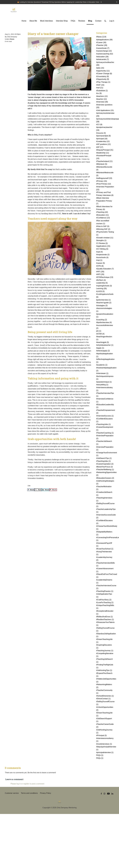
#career (100, 263)
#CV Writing (102, 249)
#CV (99, 125)
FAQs (100, 756)
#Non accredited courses (103, 222)
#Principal (101, 736)
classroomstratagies (104, 310)
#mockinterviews (104, 744)
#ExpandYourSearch (104, 675)
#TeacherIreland (104, 162)
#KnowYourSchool (105, 549)
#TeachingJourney (105, 651)
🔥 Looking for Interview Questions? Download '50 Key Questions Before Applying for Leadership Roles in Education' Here (59, 2)
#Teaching (102, 212)
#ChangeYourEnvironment (105, 454)
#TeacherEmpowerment (105, 412)
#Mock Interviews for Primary (104, 208)
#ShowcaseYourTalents (105, 624)
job (99, 331)
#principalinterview (105, 753)
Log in (112, 21)
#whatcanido (102, 60)
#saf (100, 88)
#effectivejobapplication (105, 361)
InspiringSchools (104, 286)
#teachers (102, 96)
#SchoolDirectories (105, 696)
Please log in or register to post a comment (27, 784)
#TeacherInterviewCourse (105, 587)
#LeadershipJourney (104, 559)
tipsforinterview (103, 300)
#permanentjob (103, 136)
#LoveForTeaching (105, 603)
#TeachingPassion (105, 591)
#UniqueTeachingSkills (105, 607)
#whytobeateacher (105, 345)
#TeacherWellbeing (105, 470)
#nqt (99, 261)
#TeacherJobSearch (104, 443)
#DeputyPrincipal (105, 150)
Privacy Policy (46, 793)
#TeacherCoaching (105, 433)
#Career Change (104, 74)
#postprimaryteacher (104, 129)
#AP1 (100, 272)
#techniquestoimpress (105, 378)
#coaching (102, 320)
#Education (102, 215)
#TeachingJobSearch (104, 661)
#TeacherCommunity (104, 692)
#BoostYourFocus (104, 467)
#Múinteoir (102, 164)
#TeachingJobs (103, 425)
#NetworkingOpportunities (105, 474)
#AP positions (103, 145)
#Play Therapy (103, 82)
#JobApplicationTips (104, 596)
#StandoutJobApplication (105, 635)
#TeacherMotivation (104, 488)
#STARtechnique (105, 277)
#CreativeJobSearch (104, 494)
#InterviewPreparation (105, 437)
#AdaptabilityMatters (104, 534)
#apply (100, 348)
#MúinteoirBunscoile (104, 169)
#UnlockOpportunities (105, 709)
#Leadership (103, 142)
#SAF (100, 85)
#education (102, 57)
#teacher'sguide (104, 303)
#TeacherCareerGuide (105, 726)
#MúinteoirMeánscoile (105, 174)
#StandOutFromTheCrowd (105, 576)
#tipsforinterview (104, 323)
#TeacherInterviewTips (105, 395)
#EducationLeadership (105, 406)
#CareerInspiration (105, 464)
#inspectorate (103, 255)
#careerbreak (103, 48)
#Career (101, 43)
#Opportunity (103, 80)
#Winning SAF (103, 229)
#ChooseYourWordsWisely (105, 528)
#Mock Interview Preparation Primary (104, 201)
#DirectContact (103, 699)
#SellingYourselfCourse (105, 505)
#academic (102, 365)
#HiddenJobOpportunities (105, 681)
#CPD (100, 266)
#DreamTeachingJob (104, 641)
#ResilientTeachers (105, 620)
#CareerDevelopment (105, 429)
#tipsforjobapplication (104, 355)
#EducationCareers (105, 478)
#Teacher (102, 46)
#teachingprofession (104, 338)
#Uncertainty (102, 77)
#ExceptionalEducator (105, 613)
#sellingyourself (104, 179)
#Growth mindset (105, 238)
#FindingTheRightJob (105, 666)
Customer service (12, 793)
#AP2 (100, 275)
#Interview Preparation (105, 188)
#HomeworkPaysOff (104, 545)
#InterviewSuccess (105, 416)
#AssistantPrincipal (104, 157)
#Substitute (102, 91)
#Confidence (103, 218)
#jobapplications (104, 40)
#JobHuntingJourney (104, 731)
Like (29, 486)
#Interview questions (104, 106)
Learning (101, 289)
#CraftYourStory (104, 600)
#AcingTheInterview (104, 553)
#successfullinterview (104, 327)
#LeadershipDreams (104, 582)
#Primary (102, 181)
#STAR (100, 334)
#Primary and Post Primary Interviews (105, 194)
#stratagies (102, 306)
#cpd (99, 252)
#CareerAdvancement (105, 570)
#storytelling (102, 385)
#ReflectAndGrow (104, 617)
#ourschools (102, 258)
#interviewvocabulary (104, 389)
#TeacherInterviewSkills (105, 565)
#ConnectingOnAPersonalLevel (105, 539)
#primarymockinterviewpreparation (105, 121)
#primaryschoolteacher (105, 64)
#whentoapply (103, 351)
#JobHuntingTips (104, 671)
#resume (101, 133)
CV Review (102, 244)
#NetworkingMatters (104, 686)
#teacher (101, 99)
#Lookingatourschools (105, 296)
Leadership (102, 283)
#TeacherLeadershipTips (105, 511)
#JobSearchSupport (104, 720)
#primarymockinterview (105, 115)
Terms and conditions (29, 793)
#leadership (103, 153)
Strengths (101, 241)
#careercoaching (105, 54)
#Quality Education (105, 269)
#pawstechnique (104, 382)
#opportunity (103, 71)
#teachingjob (103, 343)
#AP (100, 147)
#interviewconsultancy (105, 740)
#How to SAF (103, 227)
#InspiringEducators (104, 647)
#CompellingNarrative (105, 655)
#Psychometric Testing (105, 234)
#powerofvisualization (105, 316)
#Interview (102, 102)
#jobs (100, 68)
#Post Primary (104, 184)
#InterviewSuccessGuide (105, 517)
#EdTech (101, 280)
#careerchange (104, 51)
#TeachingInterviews (104, 500)
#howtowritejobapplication (105, 369)
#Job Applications (105, 111)
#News (12, 39)
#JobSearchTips (104, 458)
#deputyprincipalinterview (105, 748)
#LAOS (100, 292)
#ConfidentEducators (104, 420)
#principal (102, 139)
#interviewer (102, 374)
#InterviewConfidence (105, 401)
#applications (103, 246)
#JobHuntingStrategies (105, 483)
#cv (99, 94)
